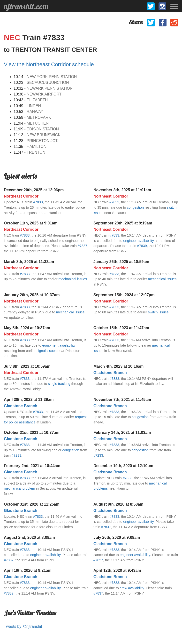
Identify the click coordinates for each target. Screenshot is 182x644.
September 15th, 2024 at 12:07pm (124, 295)
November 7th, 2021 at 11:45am (122, 400)
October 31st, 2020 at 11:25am (32, 504)
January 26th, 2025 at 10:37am (32, 295)
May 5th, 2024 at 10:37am (27, 328)
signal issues (46, 351)
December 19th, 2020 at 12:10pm (123, 466)
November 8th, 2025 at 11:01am (122, 190)
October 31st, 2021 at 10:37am (32, 433)
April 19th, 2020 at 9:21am (28, 570)
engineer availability (138, 241)
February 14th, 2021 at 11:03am (122, 433)
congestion (135, 207)
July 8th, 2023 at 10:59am (27, 366)
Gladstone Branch (110, 373)
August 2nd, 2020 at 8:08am (29, 537)
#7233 (16, 455)
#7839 (142, 246)
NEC (13, 38)
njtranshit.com (26, 6)
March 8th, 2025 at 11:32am (29, 262)
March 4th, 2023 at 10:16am (118, 366)
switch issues (158, 312)
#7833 (38, 202)
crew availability (132, 588)
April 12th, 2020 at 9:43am (117, 570)
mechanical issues (73, 279)
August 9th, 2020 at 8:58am (118, 504)
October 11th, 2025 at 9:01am (31, 223)
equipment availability (59, 345)
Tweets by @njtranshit (23, 626)
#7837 (83, 246)
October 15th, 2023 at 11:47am (121, 328)
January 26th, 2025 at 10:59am (121, 262)
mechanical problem (19, 488)
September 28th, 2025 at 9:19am (123, 223)
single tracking (59, 384)
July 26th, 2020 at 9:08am (117, 537)
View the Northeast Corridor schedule (49, 64)
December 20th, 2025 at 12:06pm (34, 190)
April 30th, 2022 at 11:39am (29, 400)
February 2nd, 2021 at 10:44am (32, 466)
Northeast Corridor (21, 196)
